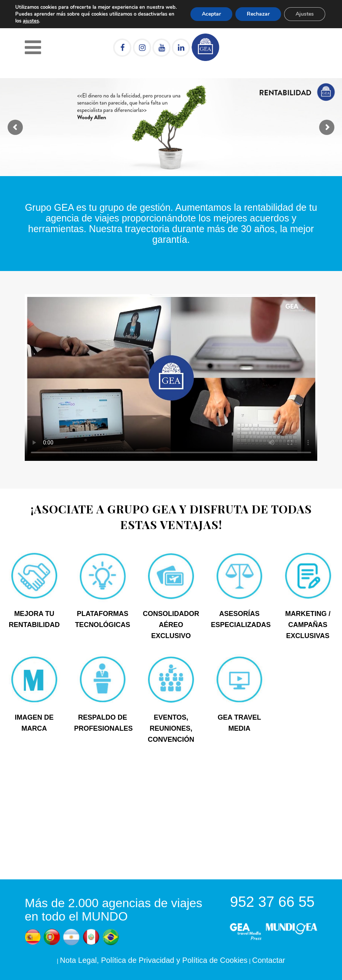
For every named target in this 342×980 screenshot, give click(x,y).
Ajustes (305, 14)
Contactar (269, 960)
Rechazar (258, 14)
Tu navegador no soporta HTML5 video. (171, 378)
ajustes (31, 21)
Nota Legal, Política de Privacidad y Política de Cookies (154, 960)
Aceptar (211, 14)
